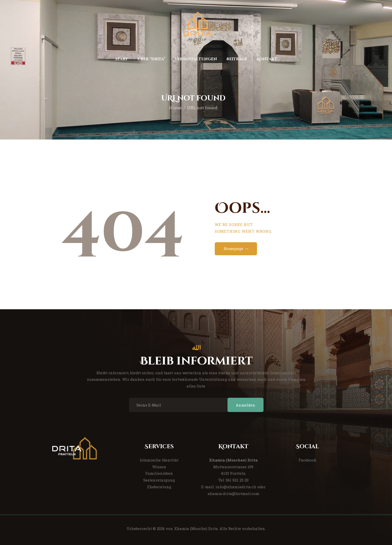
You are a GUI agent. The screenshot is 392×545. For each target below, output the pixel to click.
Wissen (159, 467)
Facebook (307, 460)
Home (175, 108)
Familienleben (159, 473)
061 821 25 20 (237, 480)
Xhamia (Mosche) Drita (196, 528)
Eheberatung (159, 487)
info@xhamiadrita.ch (236, 487)
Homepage (233, 248)
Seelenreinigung (159, 480)
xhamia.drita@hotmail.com (233, 493)
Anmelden (245, 405)
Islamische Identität (159, 460)
